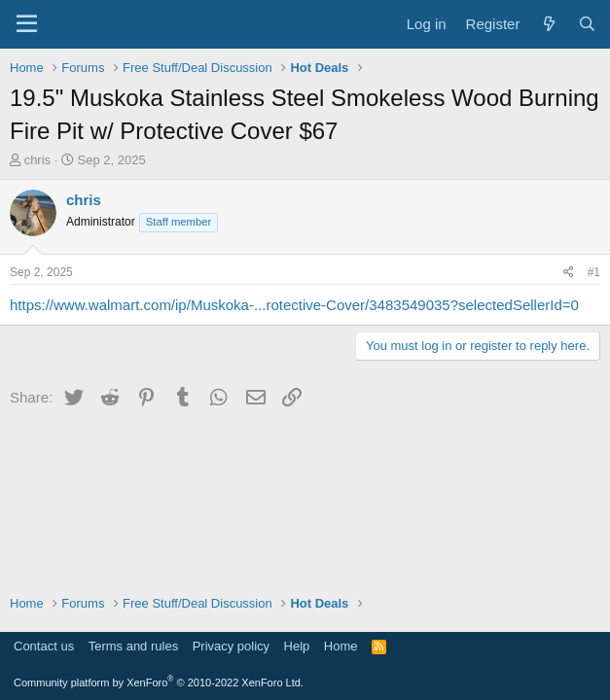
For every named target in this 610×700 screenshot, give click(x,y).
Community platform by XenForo (159, 682)
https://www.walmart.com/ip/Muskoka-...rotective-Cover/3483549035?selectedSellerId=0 (294, 305)
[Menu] (27, 24)
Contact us (44, 646)
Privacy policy (231, 646)
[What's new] (548, 24)
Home (341, 646)
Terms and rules (133, 646)
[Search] (587, 24)
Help (297, 646)
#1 (594, 272)
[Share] (569, 273)
